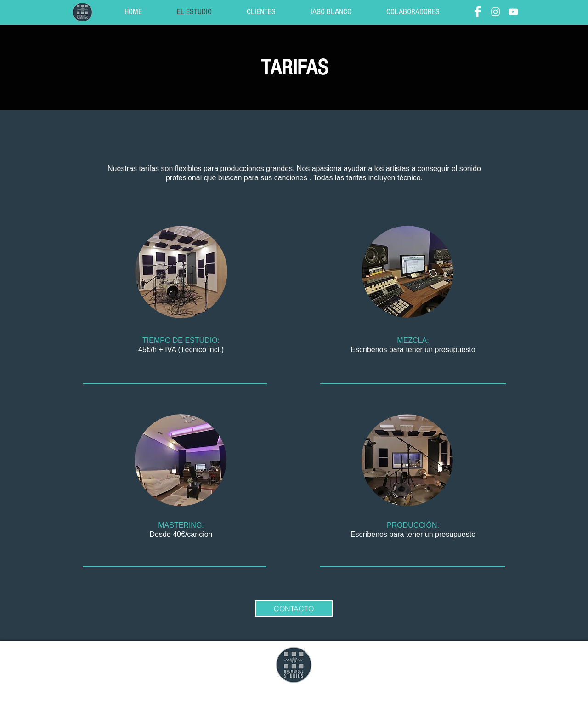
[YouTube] (513, 12)
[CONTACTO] (294, 609)
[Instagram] (495, 12)
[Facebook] (478, 12)
